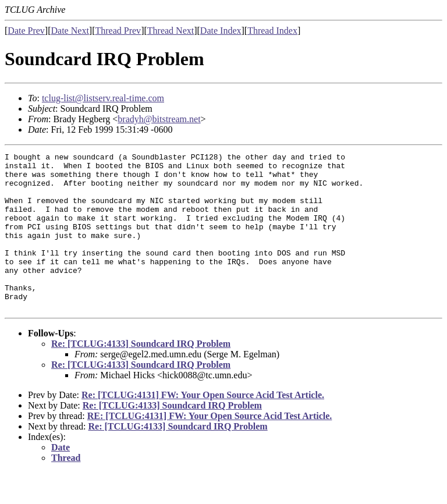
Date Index (221, 31)
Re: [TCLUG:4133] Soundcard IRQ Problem (141, 375)
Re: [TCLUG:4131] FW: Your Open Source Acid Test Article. (203, 426)
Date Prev (26, 31)
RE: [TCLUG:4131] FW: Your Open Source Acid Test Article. (210, 447)
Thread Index (272, 31)
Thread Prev (118, 31)
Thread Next (171, 31)
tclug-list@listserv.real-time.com (103, 98)
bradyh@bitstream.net (159, 119)
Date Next (70, 31)
